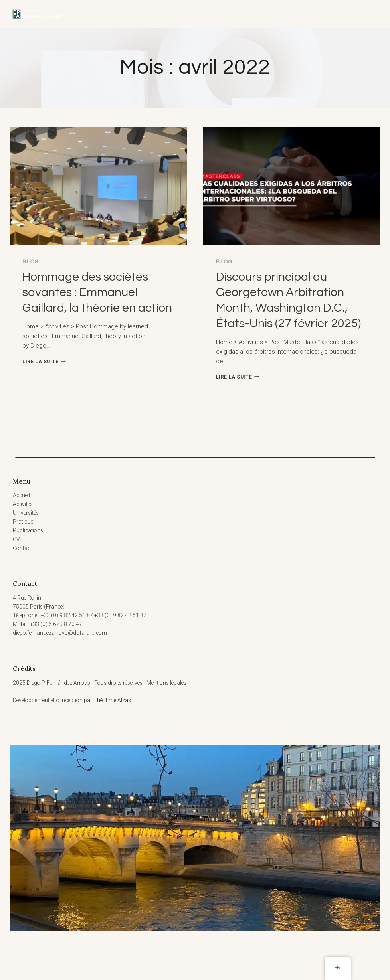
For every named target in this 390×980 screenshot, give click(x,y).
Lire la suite (44, 362)
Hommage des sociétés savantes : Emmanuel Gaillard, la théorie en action (97, 292)
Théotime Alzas (112, 700)
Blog (31, 262)
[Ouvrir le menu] (367, 14)
